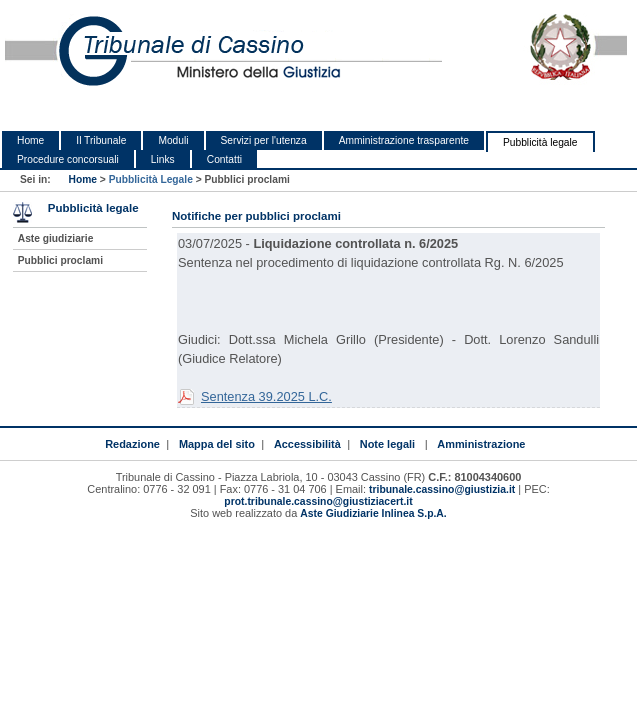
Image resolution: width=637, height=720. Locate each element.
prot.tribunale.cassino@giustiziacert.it (318, 501)
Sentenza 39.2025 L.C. (266, 396)
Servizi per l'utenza (264, 140)
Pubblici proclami (60, 260)
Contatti (224, 159)
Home (30, 140)
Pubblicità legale (540, 142)
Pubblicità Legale (151, 179)
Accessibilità (307, 444)
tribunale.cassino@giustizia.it (442, 489)
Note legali (387, 444)
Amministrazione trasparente (404, 140)
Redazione (132, 444)
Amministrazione (481, 444)
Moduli (173, 140)
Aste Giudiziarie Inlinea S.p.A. (373, 513)
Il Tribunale (101, 140)
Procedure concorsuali (68, 159)
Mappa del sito (217, 444)
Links (163, 159)
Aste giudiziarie (56, 238)
